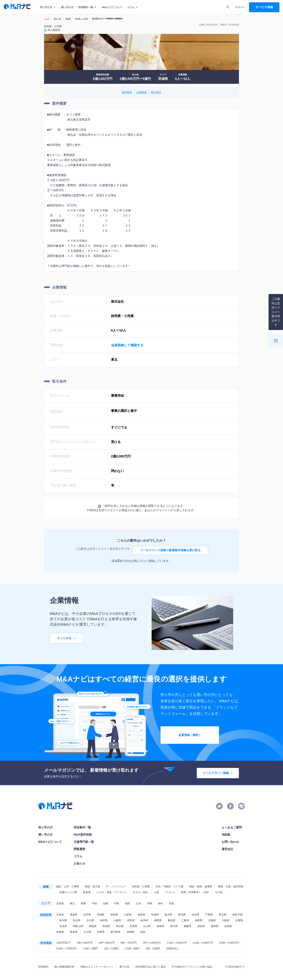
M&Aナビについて (112, 7)
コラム (133, 7)
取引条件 (156, 92)
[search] (228, 7)
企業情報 (141, 92)
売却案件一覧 (88, 7)
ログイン (240, 7)
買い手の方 (67, 7)
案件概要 (127, 92)
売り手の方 (48, 7)
